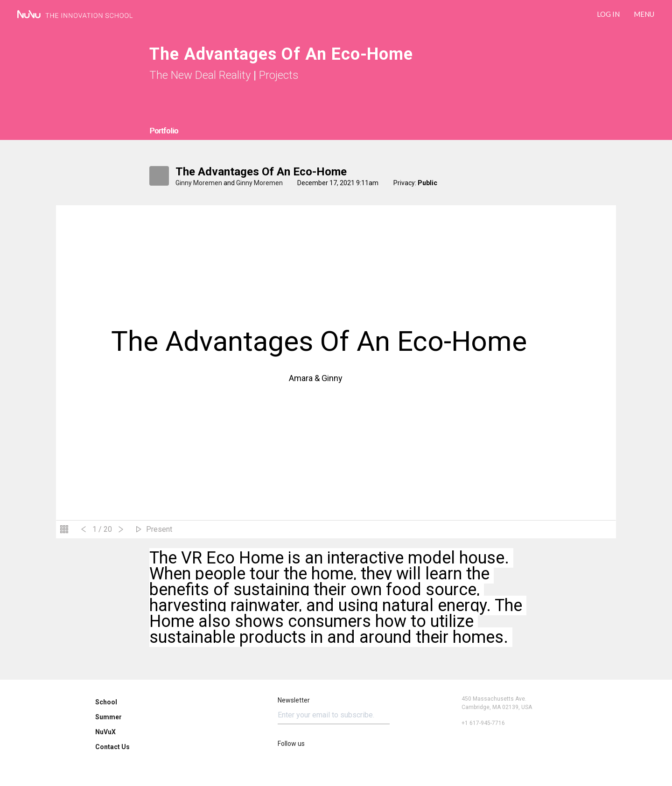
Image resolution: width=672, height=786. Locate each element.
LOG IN (608, 14)
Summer (108, 717)
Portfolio (164, 131)
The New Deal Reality (200, 75)
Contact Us (112, 747)
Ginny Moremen (199, 183)
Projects (279, 75)
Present (159, 529)
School (106, 702)
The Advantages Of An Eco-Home (261, 172)
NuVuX (105, 732)
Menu (644, 14)
